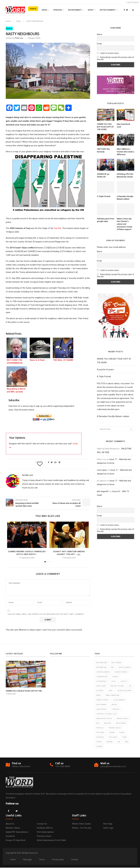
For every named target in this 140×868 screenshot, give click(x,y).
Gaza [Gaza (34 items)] (118, 691)
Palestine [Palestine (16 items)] (108, 723)
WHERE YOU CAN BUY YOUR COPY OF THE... (24, 691)
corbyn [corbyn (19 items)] (116, 677)
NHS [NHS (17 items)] (98, 723)
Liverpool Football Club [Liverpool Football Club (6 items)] (106, 714)
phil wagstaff (103, 491)
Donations (10, 837)
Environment (75, 10)
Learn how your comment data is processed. (62, 630)
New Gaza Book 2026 (123, 125)
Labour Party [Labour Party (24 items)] (112, 710)
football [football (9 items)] (108, 691)
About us (10, 824)
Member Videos (13, 828)
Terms (42, 860)
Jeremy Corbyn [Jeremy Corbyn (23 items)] (122, 700)
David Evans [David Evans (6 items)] (101, 686)
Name (100, 34)
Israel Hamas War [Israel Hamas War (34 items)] (103, 700)
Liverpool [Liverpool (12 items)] (127, 710)
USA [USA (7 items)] (119, 742)
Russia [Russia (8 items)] (123, 733)
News (45, 10)
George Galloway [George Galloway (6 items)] (103, 695)
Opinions (58, 10)
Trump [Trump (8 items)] (99, 742)
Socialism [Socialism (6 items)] (100, 738)
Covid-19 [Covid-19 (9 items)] (124, 681)
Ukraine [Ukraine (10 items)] (110, 742)
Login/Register (132, 2)
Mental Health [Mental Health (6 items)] (123, 719)
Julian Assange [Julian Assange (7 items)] (103, 705)
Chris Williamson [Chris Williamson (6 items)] (103, 672)
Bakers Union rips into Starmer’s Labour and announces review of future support (124, 224)
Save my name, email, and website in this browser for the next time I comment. (46, 614)
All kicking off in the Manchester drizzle (125, 175)
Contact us (42, 824)
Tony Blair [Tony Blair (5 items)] (113, 738)
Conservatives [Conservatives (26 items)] (102, 677)
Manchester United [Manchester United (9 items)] (104, 719)
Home (8, 21)
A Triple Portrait (104, 196)
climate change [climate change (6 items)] (121, 672)
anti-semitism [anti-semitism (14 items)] (102, 663)
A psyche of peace (105, 370)
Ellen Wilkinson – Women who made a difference (125, 152)
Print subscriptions (45, 832)
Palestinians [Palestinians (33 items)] (122, 723)
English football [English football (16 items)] (118, 686)
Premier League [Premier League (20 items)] (115, 728)
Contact (75, 860)
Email (99, 44)
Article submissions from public (51, 841)
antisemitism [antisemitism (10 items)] (102, 667)
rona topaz (102, 470)
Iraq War (58, 228)
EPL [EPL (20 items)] (98, 691)
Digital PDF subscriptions (17, 832)
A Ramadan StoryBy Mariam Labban (125, 198)
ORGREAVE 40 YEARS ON (103, 175)
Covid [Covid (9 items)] (114, 681)
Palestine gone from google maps (106, 220)
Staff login (108, 828)
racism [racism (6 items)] (112, 733)
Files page (108, 824)
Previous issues (44, 837)
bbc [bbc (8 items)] (113, 667)
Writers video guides (81, 824)
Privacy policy (58, 860)
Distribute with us (45, 828)
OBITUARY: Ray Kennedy (103, 150)
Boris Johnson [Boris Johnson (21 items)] (125, 667)
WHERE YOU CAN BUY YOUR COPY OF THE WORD (105, 127)
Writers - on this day (82, 828)
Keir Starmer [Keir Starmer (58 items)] (119, 705)
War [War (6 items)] (127, 742)
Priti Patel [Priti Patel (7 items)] (101, 733)
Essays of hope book (16, 841)
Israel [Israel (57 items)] (118, 695)
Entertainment (108, 10)
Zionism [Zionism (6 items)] (99, 747)
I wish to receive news (108, 53)
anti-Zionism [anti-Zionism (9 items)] (117, 663)
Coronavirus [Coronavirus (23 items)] (102, 681)
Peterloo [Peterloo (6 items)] (100, 728)
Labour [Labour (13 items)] (99, 710)
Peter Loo (19, 38)
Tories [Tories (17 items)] (125, 738)
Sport (91, 10)
